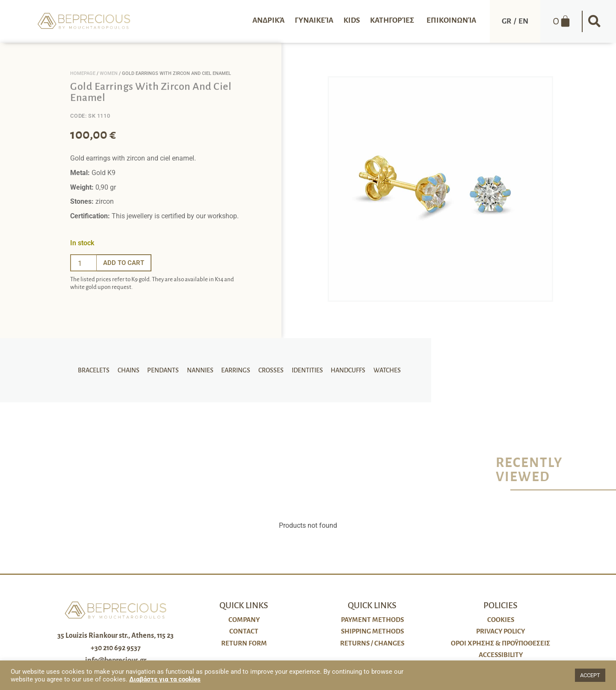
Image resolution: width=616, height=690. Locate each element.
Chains (132, 370)
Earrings (236, 370)
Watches (382, 370)
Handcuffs (345, 370)
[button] (595, 21)
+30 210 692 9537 (116, 648)
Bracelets (98, 370)
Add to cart (125, 263)
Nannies (201, 370)
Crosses (270, 370)
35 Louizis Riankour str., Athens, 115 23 (115, 636)
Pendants (165, 370)
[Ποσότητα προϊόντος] (83, 263)
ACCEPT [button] (590, 675)
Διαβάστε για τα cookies (165, 679)
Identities (305, 370)
